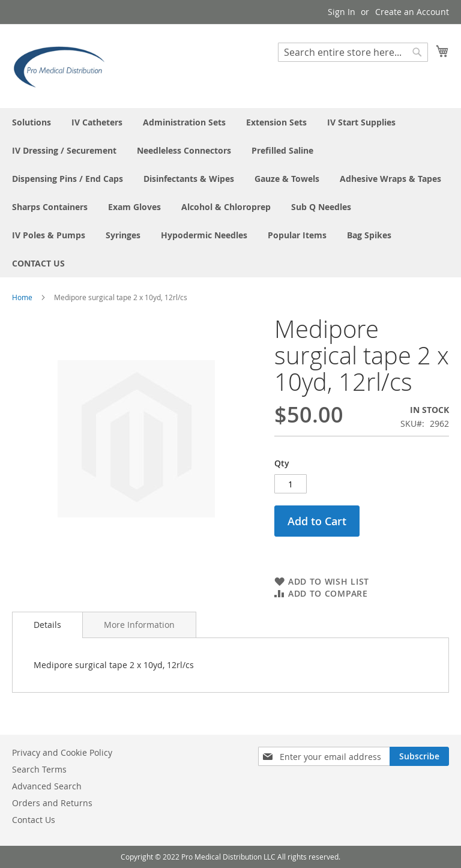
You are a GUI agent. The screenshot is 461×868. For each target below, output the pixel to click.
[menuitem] (32, 122)
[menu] (230, 193)
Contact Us (34, 820)
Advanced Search (47, 786)
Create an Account (412, 12)
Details (47, 625)
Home (22, 297)
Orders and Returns (52, 803)
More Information (139, 625)
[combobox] (353, 52)
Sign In (342, 12)
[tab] (47, 625)
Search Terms (39, 769)
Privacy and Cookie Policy (62, 752)
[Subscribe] (419, 756)
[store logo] (63, 65)
